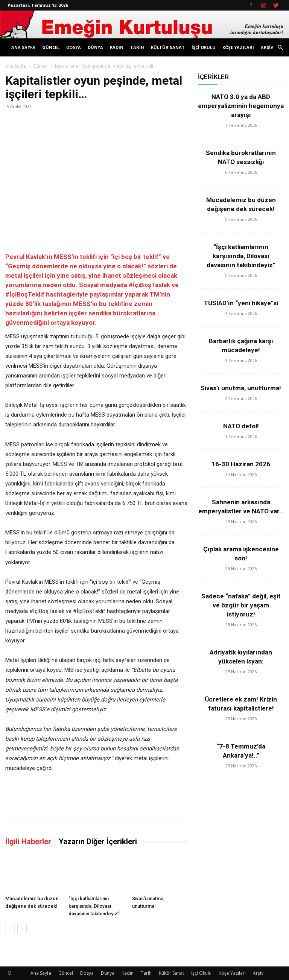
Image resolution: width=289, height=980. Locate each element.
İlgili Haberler (28, 842)
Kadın (117, 47)
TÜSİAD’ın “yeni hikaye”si (241, 303)
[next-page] (22, 929)
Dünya (95, 47)
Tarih (137, 47)
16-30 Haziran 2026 (241, 464)
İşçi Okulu (204, 47)
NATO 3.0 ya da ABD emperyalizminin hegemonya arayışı (241, 106)
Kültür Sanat (168, 47)
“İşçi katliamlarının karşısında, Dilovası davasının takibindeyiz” (94, 906)
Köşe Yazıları (238, 47)
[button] (280, 48)
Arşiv (267, 47)
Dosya (74, 47)
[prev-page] (10, 929)
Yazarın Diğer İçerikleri (98, 842)
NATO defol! (241, 426)
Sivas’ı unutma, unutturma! (241, 388)
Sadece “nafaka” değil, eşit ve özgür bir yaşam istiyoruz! (241, 605)
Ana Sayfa (23, 47)
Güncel (51, 47)
